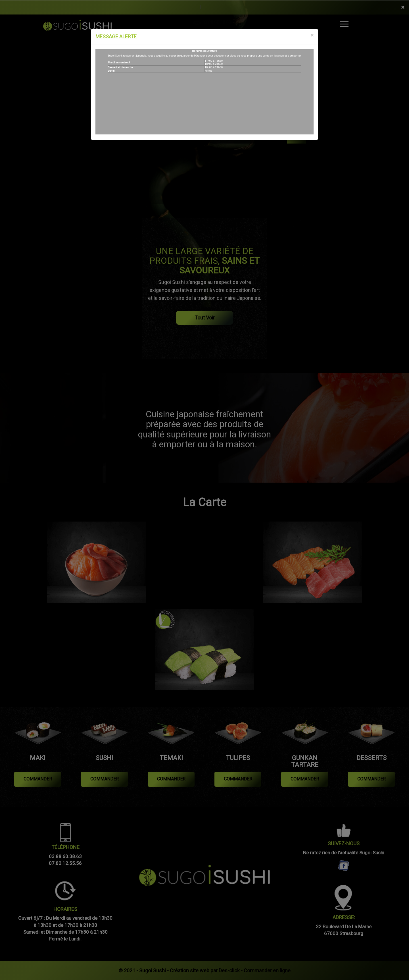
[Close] (312, 35)
